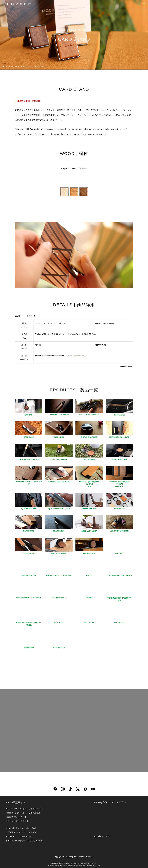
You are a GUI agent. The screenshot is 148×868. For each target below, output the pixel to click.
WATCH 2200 (89, 623)
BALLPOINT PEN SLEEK (89, 415)
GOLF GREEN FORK (59, 459)
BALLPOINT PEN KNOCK (59, 415)
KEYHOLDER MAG (89, 509)
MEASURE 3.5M (89, 553)
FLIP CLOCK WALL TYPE (119, 437)
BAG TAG (29, 415)
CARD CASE (29, 437)
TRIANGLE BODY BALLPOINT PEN (119, 599)
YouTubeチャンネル (102, 836)
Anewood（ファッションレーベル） (21, 828)
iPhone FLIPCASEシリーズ (59, 482)
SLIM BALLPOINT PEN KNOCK (119, 576)
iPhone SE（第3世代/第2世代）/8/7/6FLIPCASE (119, 484)
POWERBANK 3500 (29, 576)
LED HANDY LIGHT (89, 531)
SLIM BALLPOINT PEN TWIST (29, 598)
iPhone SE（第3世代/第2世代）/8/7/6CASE (89, 484)
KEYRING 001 (119, 509)
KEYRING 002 (29, 531)
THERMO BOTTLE (59, 598)
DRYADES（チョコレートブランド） (22, 832)
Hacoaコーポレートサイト (17, 821)
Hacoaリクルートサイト (16, 817)
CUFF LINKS (59, 437)
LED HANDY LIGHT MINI (119, 531)
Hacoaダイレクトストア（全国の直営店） (24, 813)
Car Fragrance (119, 415)
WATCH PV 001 (59, 648)
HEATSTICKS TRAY (119, 459)
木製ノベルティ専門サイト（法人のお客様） (25, 841)
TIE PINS (89, 598)
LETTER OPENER (29, 553)
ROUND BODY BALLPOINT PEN (59, 576)
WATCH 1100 (59, 623)
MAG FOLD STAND (59, 553)
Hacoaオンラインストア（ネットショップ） (25, 809)
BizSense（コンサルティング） (19, 836)
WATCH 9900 (29, 647)
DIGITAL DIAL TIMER (89, 437)
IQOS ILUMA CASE (29, 509)
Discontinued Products (74, 30)
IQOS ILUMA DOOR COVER (59, 509)
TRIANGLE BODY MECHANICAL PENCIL (29, 624)
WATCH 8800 (119, 623)
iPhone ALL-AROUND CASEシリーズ (29, 483)
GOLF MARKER (89, 459)
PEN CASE (119, 553)
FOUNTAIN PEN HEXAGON (29, 459)
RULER (89, 576)
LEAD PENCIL (59, 531)
